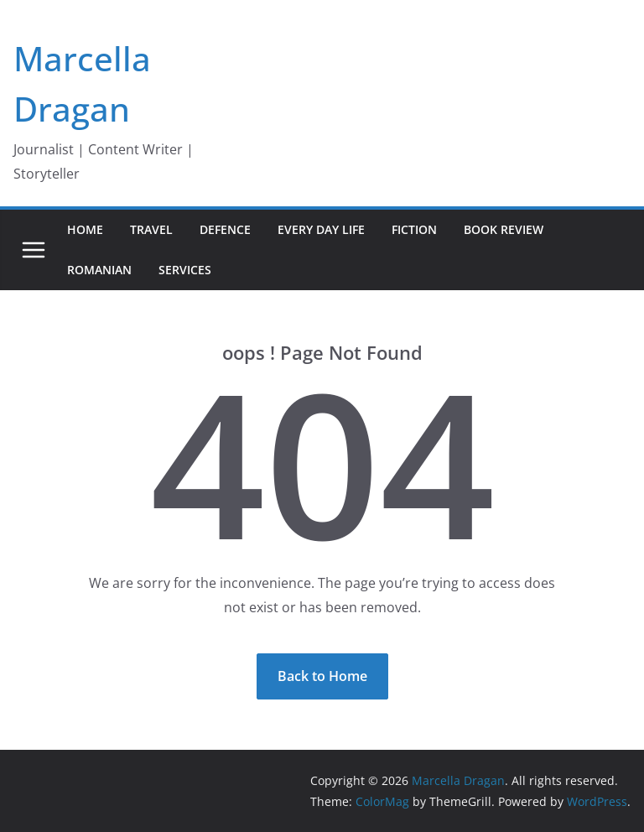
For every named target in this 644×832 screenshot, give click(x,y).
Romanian (99, 270)
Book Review (504, 229)
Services (185, 270)
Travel (151, 229)
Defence (225, 229)
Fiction (414, 229)
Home (85, 229)
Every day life (321, 229)
